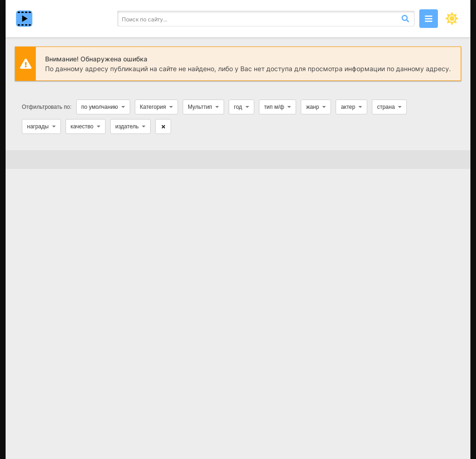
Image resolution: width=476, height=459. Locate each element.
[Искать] (405, 19)
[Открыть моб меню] (429, 19)
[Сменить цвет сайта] (452, 19)
